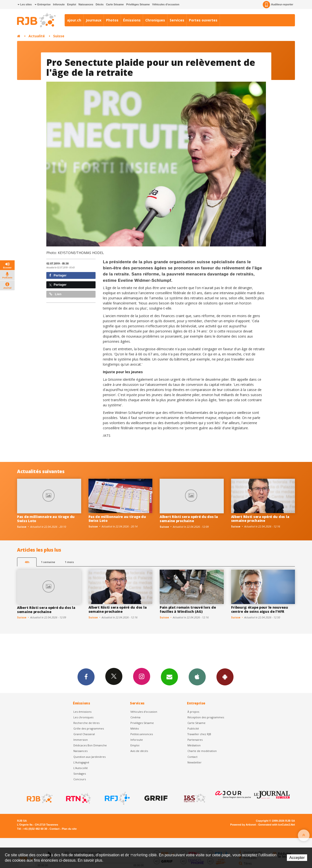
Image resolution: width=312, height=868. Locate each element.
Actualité (37, 36)
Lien (55, 294)
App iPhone (197, 677)
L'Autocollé (81, 768)
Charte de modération (202, 751)
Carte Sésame (115, 4)
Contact (192, 757)
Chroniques (155, 20)
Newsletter (195, 762)
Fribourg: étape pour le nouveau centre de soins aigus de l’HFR (260, 609)
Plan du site (69, 829)
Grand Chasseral (84, 734)
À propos (193, 712)
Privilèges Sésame (138, 4)
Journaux (94, 20)
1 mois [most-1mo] (69, 562)
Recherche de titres (86, 723)
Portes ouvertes (203, 20)
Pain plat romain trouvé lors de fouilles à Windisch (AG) (188, 609)
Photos (112, 20)
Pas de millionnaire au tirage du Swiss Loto (46, 519)
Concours (80, 779)
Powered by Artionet (243, 825)
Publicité (193, 728)
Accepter (297, 858)
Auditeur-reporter (278, 5)
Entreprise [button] (43, 4)
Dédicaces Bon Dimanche (90, 745)
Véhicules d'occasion (166, 4)
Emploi (72, 4)
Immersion (81, 740)
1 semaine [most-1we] (48, 562)
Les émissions (82, 712)
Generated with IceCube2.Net (277, 825)
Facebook (86, 677)
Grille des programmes (89, 728)
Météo (135, 728)
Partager (58, 275)
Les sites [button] (25, 4)
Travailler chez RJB (199, 734)
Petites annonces (142, 734)
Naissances (86, 4)
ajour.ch (74, 20)
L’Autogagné (81, 762)
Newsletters (169, 677)
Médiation (194, 745)
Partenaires (195, 740)
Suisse (59, 36)
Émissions (132, 20)
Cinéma (135, 717)
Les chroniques (83, 717)
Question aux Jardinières (89, 757)
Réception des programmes (206, 717)
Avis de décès (139, 751)
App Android (225, 677)
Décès (100, 4)
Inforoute (59, 4)
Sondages (80, 774)
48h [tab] (27, 562)
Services (177, 20)
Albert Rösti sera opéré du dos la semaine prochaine (189, 519)
